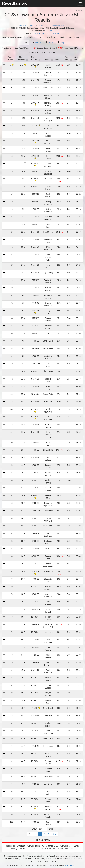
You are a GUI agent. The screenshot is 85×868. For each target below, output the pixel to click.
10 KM (51, 31)
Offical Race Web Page (41, 33)
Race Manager (71, 865)
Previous (32, 834)
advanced (79, 11)
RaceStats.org (15, 3)
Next (54, 834)
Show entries (43, 829)
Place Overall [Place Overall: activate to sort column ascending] (10, 58)
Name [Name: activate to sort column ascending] (47, 60)
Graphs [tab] (37, 42)
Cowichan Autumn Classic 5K (56, 25)
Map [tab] (61, 42)
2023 (40, 25)
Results (56, 33)
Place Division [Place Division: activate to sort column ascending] (34, 58)
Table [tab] (23, 42)
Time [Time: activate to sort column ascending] (58, 60)
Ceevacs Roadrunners (26, 25)
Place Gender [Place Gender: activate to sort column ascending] (22, 58)
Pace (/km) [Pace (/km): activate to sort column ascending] (67, 58)
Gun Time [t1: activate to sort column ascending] (77, 58)
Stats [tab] (50, 42)
